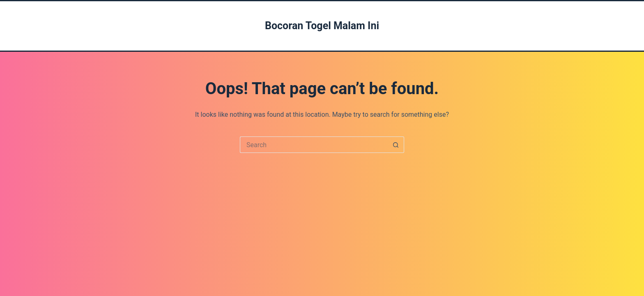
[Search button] (396, 145)
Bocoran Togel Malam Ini (322, 26)
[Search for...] (314, 145)
